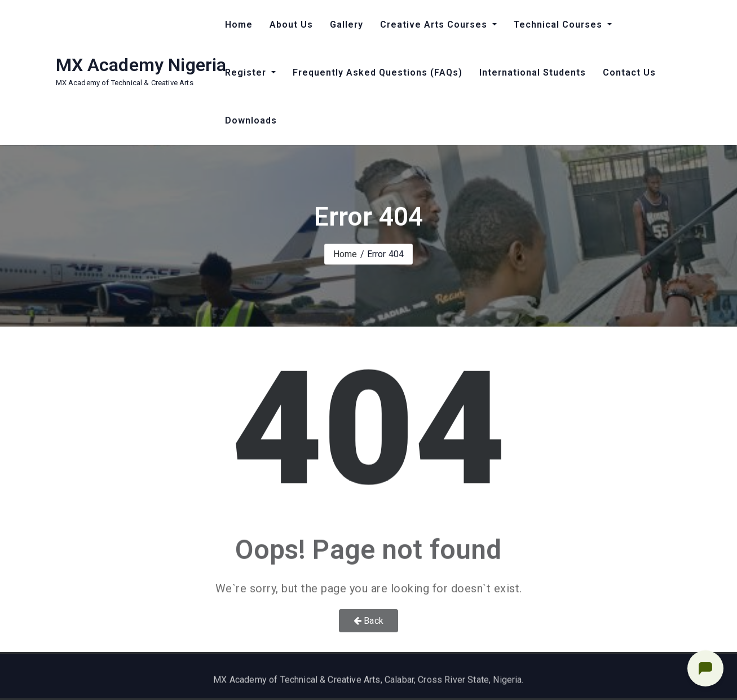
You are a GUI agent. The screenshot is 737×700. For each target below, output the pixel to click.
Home (239, 25)
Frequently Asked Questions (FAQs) (378, 72)
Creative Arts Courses (435, 25)
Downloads (251, 120)
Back (368, 621)
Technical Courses (559, 25)
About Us (291, 25)
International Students (533, 72)
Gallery (347, 25)
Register (247, 72)
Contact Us (629, 72)
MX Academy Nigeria (141, 65)
